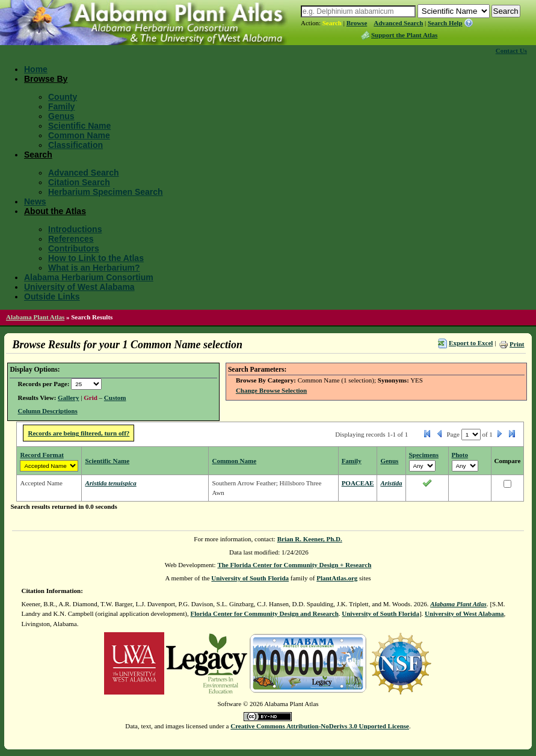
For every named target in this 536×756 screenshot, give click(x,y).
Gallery (68, 398)
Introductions (75, 229)
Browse (357, 23)
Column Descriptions (47, 411)
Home (36, 69)
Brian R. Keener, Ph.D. (310, 539)
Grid (91, 398)
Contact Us (511, 51)
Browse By (46, 79)
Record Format (42, 455)
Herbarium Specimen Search (106, 192)
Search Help (445, 23)
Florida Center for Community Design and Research (265, 613)
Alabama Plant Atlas (35, 317)
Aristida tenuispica (110, 483)
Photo (460, 455)
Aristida (391, 483)
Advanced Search (398, 23)
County (63, 97)
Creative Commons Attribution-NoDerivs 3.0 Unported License (320, 726)
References (71, 239)
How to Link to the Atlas (96, 258)
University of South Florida (250, 578)
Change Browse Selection (271, 390)
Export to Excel (471, 343)
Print (517, 344)
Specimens (424, 455)
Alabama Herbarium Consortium (89, 277)
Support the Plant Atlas (404, 35)
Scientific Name (79, 126)
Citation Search (79, 182)
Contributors (74, 248)
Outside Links (52, 297)
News (35, 201)
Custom (115, 398)
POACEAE (358, 483)
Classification (75, 145)
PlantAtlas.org (337, 578)
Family (61, 106)
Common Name (79, 135)
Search (332, 23)
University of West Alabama (79, 287)
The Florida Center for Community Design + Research (294, 565)
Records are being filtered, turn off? (79, 433)
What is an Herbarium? (94, 268)
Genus (61, 116)
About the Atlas (55, 211)
